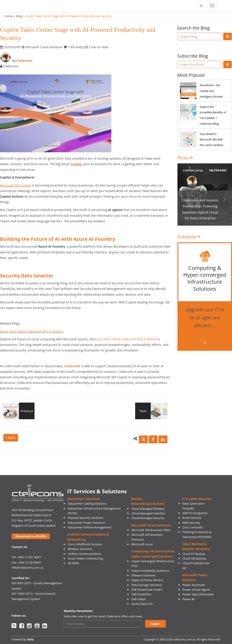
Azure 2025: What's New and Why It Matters (32, 331)
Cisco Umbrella (192, 527)
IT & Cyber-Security (197, 499)
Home (9, 16)
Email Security (192, 518)
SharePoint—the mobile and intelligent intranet (211, 91)
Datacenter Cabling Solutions (87, 504)
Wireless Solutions (80, 549)
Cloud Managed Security (148, 518)
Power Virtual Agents (196, 590)
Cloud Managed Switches (148, 513)
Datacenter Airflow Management (90, 527)
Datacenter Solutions (84, 499)
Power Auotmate (194, 585)
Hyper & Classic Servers (147, 580)
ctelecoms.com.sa (184, 639)
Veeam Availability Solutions (150, 571)
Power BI (188, 599)
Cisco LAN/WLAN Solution (85, 544)
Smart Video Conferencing (85, 558)
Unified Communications (84, 554)
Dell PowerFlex (141, 594)
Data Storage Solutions (147, 585)
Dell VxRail (138, 599)
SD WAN (73, 563)
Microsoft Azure (142, 544)
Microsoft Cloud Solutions (151, 525)
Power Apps (190, 594)
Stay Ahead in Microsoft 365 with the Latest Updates (211, 139)
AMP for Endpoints (195, 513)
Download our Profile (31, 536)
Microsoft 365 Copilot (15, 185)
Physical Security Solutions (85, 518)
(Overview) (206, 594)
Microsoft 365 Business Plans (151, 530)
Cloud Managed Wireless (148, 509)
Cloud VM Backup (194, 558)
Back (11, 438)
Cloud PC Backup (194, 554)
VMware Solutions (143, 575)
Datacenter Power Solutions (86, 523)
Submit (155, 624)
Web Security (191, 523)
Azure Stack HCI (142, 604)
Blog (19, 16)
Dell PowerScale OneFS (147, 590)
